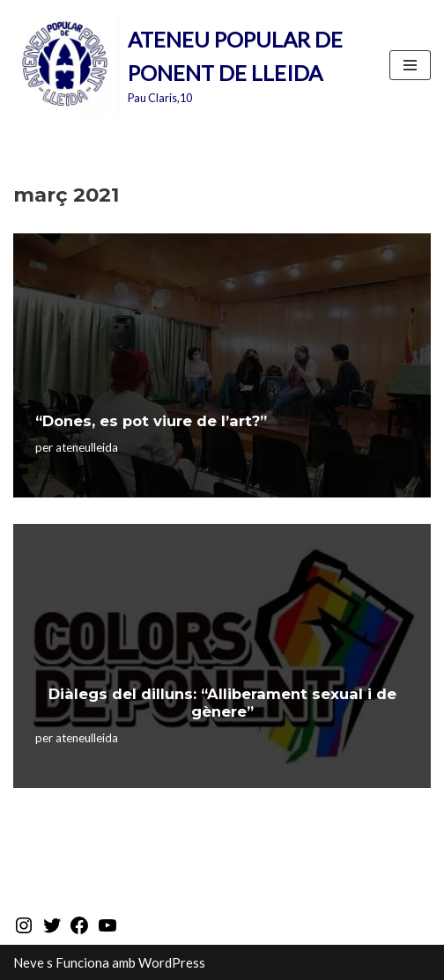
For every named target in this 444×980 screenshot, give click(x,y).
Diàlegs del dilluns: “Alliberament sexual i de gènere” (222, 703)
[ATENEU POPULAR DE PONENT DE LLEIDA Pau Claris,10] (188, 65)
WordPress (172, 962)
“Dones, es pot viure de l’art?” (151, 421)
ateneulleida (87, 447)
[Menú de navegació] (410, 65)
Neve (29, 962)
